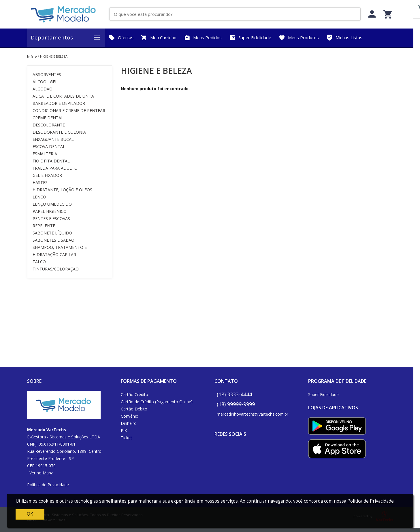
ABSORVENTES (47, 74)
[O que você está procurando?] (237, 14)
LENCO (39, 197)
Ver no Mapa (41, 473)
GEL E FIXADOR (47, 175)
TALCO (39, 262)
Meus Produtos (299, 38)
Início (32, 56)
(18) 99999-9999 (236, 404)
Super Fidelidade (250, 38)
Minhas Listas (344, 38)
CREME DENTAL (48, 118)
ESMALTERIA (45, 154)
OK (30, 514)
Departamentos (66, 38)
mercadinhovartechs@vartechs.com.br (253, 414)
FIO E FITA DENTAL (51, 161)
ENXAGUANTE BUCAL (53, 139)
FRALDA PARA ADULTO (55, 168)
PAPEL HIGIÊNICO (50, 211)
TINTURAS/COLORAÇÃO (56, 269)
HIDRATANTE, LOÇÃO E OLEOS (62, 190)
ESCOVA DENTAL (49, 146)
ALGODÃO (43, 89)
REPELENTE (44, 226)
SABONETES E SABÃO (53, 240)
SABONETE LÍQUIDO (52, 233)
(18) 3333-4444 (234, 394)
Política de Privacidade (48, 485)
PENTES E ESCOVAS (51, 218)
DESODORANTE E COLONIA (59, 132)
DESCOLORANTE (49, 125)
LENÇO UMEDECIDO (52, 204)
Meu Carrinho (159, 38)
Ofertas (121, 38)
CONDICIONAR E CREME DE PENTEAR (69, 110)
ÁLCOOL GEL (45, 82)
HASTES (40, 182)
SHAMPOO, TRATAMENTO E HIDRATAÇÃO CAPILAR (60, 251)
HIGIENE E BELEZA (54, 56)
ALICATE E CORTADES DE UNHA (63, 96)
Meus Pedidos (203, 38)
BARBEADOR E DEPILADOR (59, 103)
